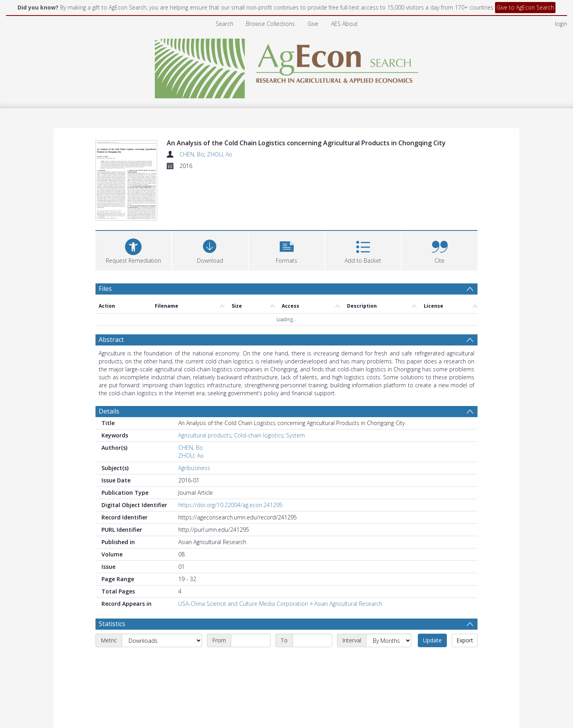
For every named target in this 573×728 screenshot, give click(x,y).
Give (313, 24)
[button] (286, 250)
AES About (344, 24)
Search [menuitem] (224, 24)
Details (109, 411)
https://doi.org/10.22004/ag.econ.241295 (230, 505)
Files (105, 289)
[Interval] (389, 640)
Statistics (112, 624)
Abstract (111, 340)
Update (432, 640)
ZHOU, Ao (220, 154)
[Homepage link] (287, 66)
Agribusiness (194, 468)
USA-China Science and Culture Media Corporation (243, 604)
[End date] (312, 640)
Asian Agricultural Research (348, 604)
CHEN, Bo (192, 154)
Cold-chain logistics (259, 435)
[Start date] (251, 640)
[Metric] (162, 640)
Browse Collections (270, 24)
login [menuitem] (561, 24)
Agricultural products (205, 435)
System (295, 435)
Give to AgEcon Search (525, 7)
